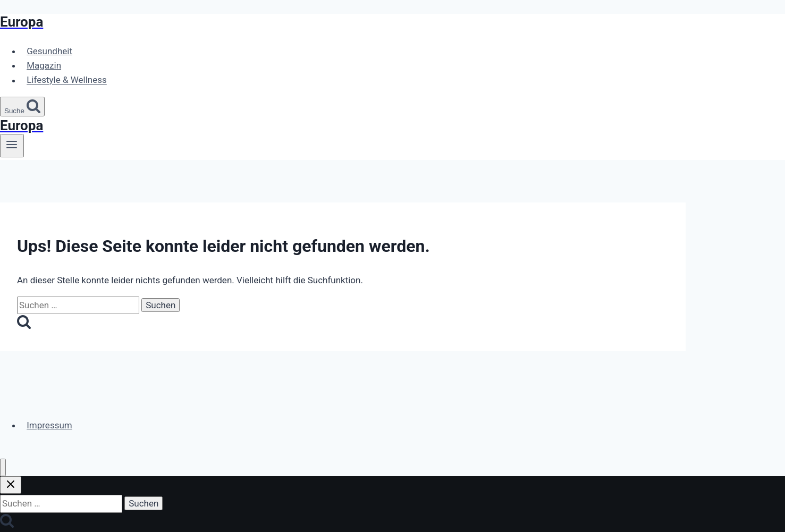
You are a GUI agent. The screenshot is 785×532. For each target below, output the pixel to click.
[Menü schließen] (3, 467)
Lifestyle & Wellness (67, 80)
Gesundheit (49, 51)
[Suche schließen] (11, 485)
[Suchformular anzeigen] (22, 107)
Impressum (49, 425)
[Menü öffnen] (12, 146)
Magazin (44, 65)
